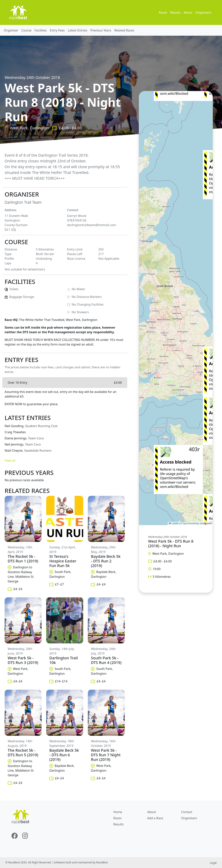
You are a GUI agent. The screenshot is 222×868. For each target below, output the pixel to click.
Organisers (203, 12)
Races (163, 12)
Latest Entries (78, 30)
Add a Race (155, 818)
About (188, 12)
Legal (213, 863)
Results (175, 12)
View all (10, 460)
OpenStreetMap (191, 523)
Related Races (124, 30)
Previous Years (101, 30)
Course (26, 30)
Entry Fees (57, 30)
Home (118, 812)
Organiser (11, 30)
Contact (187, 812)
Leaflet (174, 523)
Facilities (41, 30)
